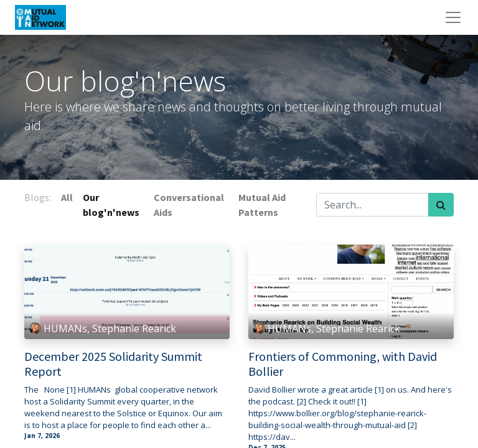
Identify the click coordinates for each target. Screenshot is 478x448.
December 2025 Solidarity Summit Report (113, 364)
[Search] (441, 205)
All (67, 197)
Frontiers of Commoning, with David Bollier (343, 364)
